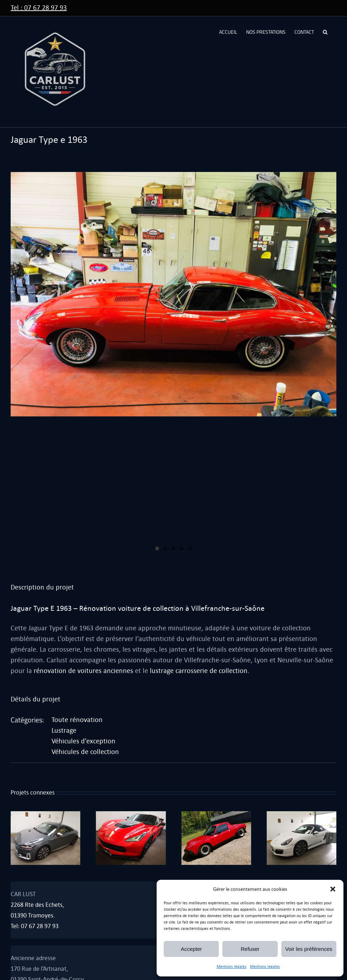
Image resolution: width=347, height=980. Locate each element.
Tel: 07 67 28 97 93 (35, 926)
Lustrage (64, 730)
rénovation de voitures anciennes (83, 671)
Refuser (250, 949)
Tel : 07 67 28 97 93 (39, 8)
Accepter (191, 949)
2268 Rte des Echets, (37, 905)
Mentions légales (232, 967)
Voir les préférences (309, 949)
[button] (333, 889)
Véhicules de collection (85, 752)
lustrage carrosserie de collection (199, 671)
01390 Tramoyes (32, 916)
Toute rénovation (77, 720)
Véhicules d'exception (83, 741)
